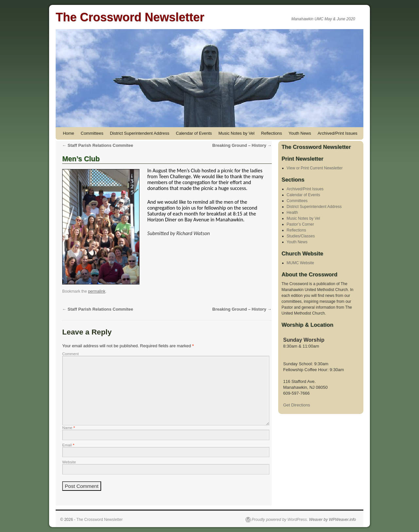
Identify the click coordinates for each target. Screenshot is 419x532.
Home (69, 133)
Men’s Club (81, 159)
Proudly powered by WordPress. (280, 520)
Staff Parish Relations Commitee (98, 145)
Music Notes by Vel (236, 133)
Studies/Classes (301, 236)
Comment (71, 354)
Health (292, 213)
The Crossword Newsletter (130, 17)
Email (68, 445)
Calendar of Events (194, 133)
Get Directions (297, 405)
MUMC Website (301, 263)
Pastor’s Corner (301, 224)
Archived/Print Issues (337, 133)
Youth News (300, 133)
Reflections (271, 133)
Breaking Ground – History (242, 145)
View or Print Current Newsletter (315, 168)
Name (69, 428)
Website (69, 462)
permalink (97, 291)
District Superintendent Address (140, 133)
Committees (92, 133)
